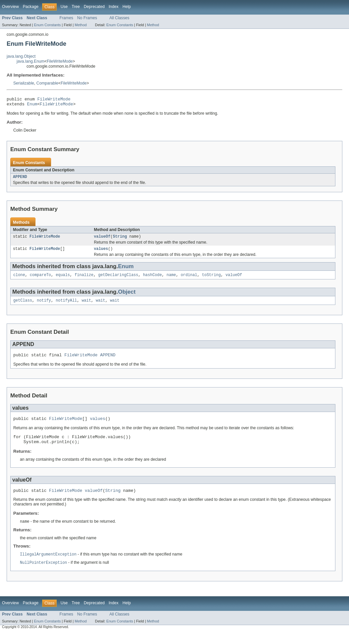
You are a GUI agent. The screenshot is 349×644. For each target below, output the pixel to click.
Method (81, 25)
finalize (84, 279)
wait (86, 306)
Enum (32, 106)
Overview (10, 7)
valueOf (102, 240)
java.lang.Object (21, 56)
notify (44, 306)
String (120, 240)
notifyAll (66, 306)
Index (113, 7)
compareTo (40, 279)
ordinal (189, 279)
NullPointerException (43, 574)
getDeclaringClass (118, 279)
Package (31, 7)
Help (127, 7)
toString (211, 279)
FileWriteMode (60, 61)
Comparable (47, 83)
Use (64, 7)
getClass (23, 306)
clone (19, 279)
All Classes (119, 18)
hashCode (152, 279)
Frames (66, 18)
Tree (76, 7)
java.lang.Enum (31, 61)
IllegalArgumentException (48, 565)
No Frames (87, 18)
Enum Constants (47, 25)
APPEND (20, 179)
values (101, 253)
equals (63, 279)
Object (127, 296)
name (171, 279)
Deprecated (94, 7)
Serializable (24, 83)
